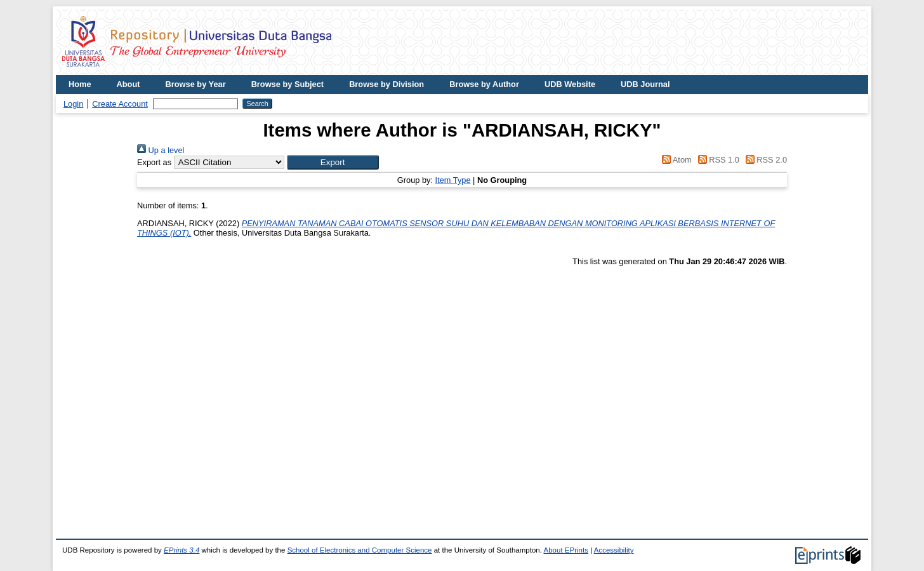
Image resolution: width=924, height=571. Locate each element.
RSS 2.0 (764, 160)
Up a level (161, 150)
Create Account (120, 104)
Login (73, 104)
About (129, 84)
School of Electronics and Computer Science (360, 550)
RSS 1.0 (716, 160)
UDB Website (570, 84)
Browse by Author (484, 84)
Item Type (453, 180)
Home (80, 84)
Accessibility (614, 550)
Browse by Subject (288, 84)
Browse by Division (386, 84)
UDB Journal (645, 84)
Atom (675, 160)
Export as (154, 162)
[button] (333, 162)
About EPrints (566, 550)
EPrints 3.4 (181, 550)
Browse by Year (196, 84)
